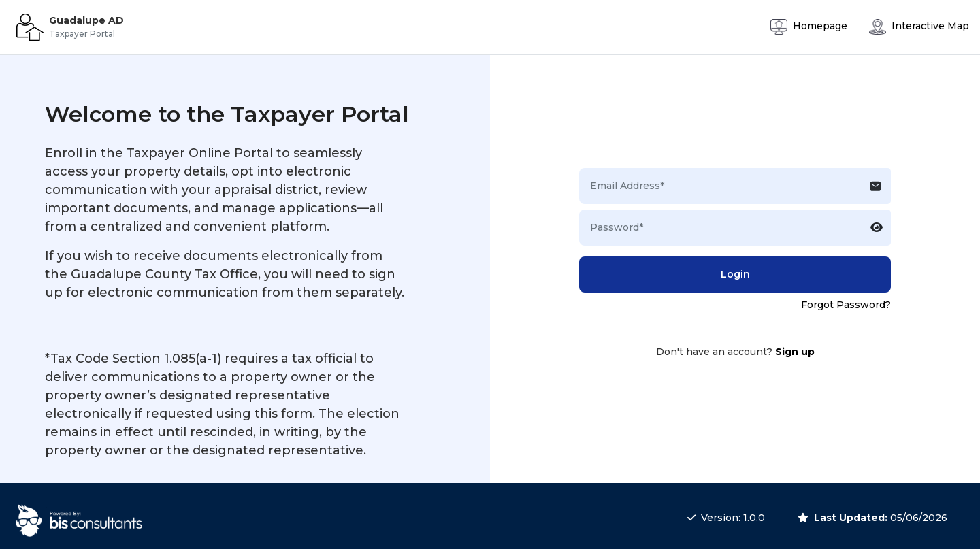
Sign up (795, 352)
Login (735, 274)
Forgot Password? (846, 305)
